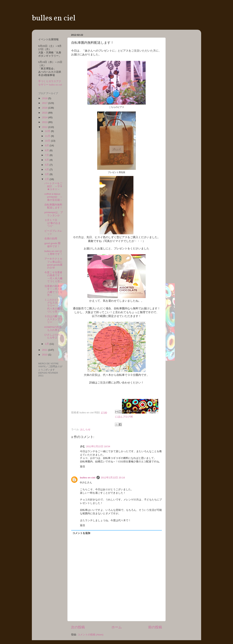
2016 (45, 108)
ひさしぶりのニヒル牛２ (53, 336)
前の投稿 (155, 627)
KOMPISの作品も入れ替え (53, 329)
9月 (47, 145)
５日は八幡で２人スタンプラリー (53, 319)
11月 (48, 136)
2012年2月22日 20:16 (113, 478)
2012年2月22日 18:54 (98, 446)
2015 (45, 113)
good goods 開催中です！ (52, 245)
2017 (45, 103)
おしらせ (85, 429)
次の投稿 (78, 627)
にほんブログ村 (124, 417)
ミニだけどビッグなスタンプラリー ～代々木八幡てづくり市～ (53, 306)
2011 (45, 350)
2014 (45, 117)
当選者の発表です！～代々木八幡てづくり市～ (53, 291)
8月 (47, 150)
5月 (47, 165)
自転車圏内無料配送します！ (53, 206)
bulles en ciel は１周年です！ (53, 253)
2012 (45, 127)
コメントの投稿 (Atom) (90, 635)
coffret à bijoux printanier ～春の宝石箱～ (53, 197)
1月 (47, 344)
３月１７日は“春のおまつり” (53, 223)
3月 (47, 174)
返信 (82, 466)
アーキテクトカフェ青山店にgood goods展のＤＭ (54, 263)
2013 (45, 122)
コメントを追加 (81, 533)
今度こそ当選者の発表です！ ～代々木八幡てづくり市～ (55, 277)
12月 (48, 131)
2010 (45, 355)
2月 (47, 179)
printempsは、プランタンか (54, 214)
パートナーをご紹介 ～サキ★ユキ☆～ (53, 186)
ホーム (117, 627)
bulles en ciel (54, 18)
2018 (45, 98)
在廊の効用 (51, 239)
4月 (47, 170)
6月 (47, 160)
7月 (47, 155)
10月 (48, 141)
